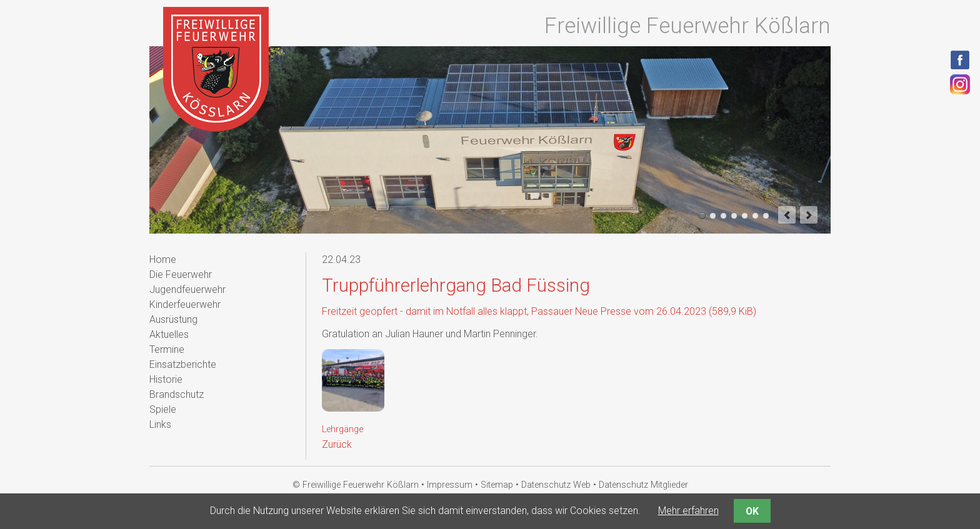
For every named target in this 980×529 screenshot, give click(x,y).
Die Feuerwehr (181, 274)
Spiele (163, 409)
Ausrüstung (173, 319)
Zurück (337, 444)
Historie (166, 379)
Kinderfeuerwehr (185, 304)
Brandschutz (177, 394)
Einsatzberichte (183, 364)
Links (160, 424)
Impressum (450, 485)
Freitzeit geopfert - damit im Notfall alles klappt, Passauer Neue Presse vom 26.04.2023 (539, 311)
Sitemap (497, 485)
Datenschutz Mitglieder (643, 485)
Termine (167, 349)
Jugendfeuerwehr (187, 289)
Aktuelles (169, 334)
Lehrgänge (342, 429)
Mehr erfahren (688, 511)
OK (752, 511)
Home (163, 260)
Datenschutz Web (556, 485)
